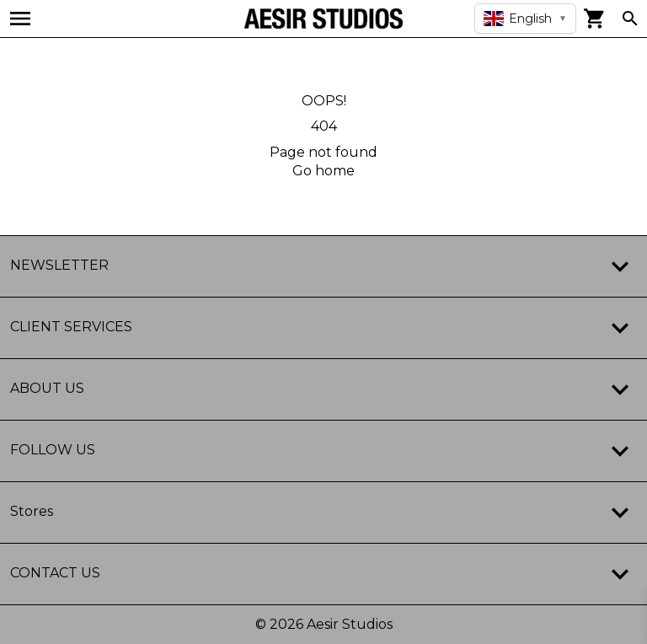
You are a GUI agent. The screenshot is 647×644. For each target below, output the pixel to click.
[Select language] (525, 19)
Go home (323, 171)
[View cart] (595, 19)
